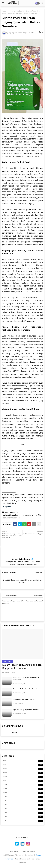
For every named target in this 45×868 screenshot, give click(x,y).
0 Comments (38, 596)
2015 (23, 805)
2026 (23, 761)
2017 (23, 797)
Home (4, 11)
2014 (23, 809)
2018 (23, 793)
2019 (23, 789)
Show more (38, 573)
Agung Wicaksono (21, 559)
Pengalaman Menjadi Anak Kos (24, 699)
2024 (23, 769)
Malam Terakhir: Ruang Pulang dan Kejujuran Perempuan (22, 666)
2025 (23, 765)
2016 (23, 801)
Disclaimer (14, 851)
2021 (23, 781)
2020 (23, 785)
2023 (23, 773)
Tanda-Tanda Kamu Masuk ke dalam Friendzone (26, 679)
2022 (23, 777)
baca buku (14, 512)
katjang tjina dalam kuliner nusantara (18, 515)
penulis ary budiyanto (16, 11)
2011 (23, 821)
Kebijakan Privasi (28, 851)
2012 (23, 817)
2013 (23, 813)
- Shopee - (6, 506)
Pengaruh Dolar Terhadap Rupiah (25, 689)
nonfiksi (38, 515)
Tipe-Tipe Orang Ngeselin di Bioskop (26, 710)
